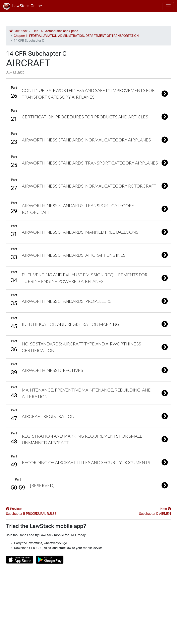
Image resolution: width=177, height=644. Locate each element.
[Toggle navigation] (168, 6)
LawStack (18, 31)
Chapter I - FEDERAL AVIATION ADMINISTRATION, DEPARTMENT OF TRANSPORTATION (76, 36)
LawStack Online (23, 6)
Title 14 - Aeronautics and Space (55, 31)
